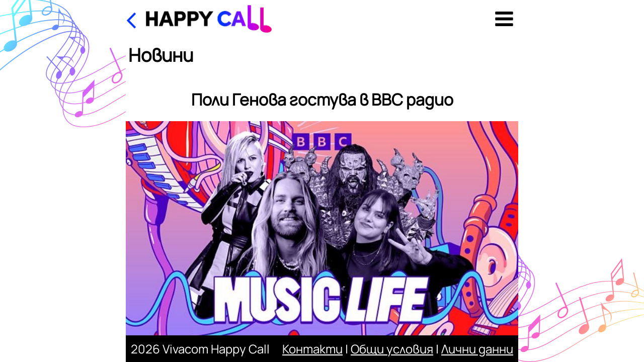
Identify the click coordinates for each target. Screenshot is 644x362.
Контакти (312, 349)
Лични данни (477, 349)
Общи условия (392, 349)
